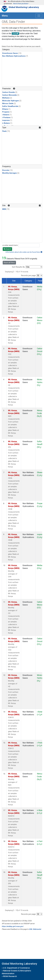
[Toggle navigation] (39, 16)
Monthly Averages (10, 173)
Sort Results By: (19, 267)
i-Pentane (6, 118)
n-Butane (6, 123)
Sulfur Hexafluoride (10, 106)
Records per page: (29, 275)
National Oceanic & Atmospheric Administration (16, 972)
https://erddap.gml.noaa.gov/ (13, 926)
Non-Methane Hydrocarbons (14, 56)
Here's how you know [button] (21, 4)
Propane (6, 112)
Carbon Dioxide (9, 92)
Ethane (5, 109)
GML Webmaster (35, 929)
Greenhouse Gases (10, 53)
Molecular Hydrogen (11, 101)
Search (7, 249)
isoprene (6, 120)
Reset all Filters (9, 263)
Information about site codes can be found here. (24, 252)
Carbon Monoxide (10, 95)
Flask (4, 131)
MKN (4, 209)
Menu (5, 16)
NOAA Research (10, 976)
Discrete (6, 170)
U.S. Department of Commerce (16, 968)
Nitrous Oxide (8, 104)
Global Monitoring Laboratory (24, 7)
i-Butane (6, 115)
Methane (6, 98)
